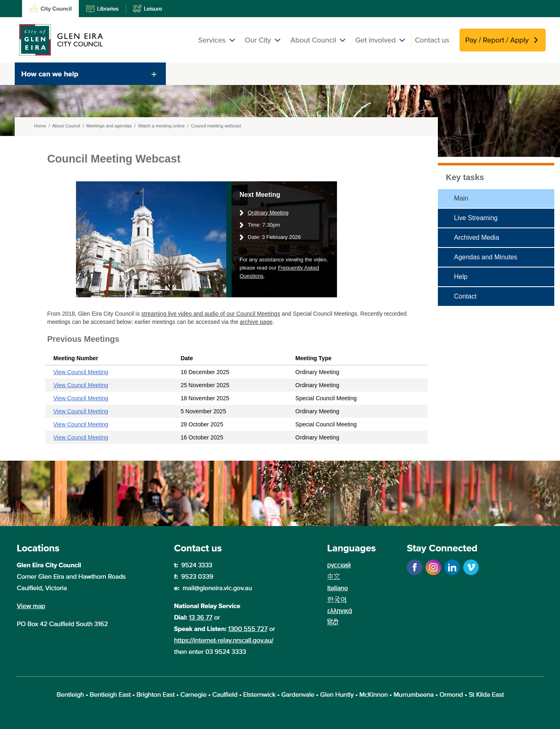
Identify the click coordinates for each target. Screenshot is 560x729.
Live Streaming (476, 218)
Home (40, 126)
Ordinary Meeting (268, 213)
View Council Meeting (81, 372)
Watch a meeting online (162, 126)
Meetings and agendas (109, 126)
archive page (256, 322)
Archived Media (477, 237)
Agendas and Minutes (486, 257)
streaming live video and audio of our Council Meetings (211, 314)
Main (461, 198)
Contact (465, 296)
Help (461, 277)
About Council (66, 126)
